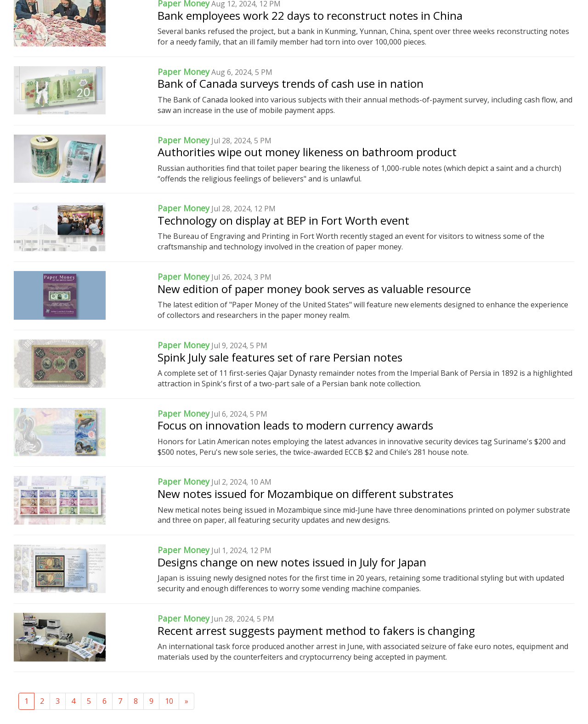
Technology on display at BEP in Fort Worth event (283, 220)
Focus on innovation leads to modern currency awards (295, 425)
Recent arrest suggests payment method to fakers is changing (316, 631)
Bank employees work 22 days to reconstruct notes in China (310, 15)
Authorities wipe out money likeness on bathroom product (307, 152)
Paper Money (184, 72)
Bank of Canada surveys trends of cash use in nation (291, 83)
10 (169, 701)
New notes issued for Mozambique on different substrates (305, 494)
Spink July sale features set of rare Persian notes (280, 357)
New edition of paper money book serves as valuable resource (314, 289)
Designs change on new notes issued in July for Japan (292, 562)
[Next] (187, 701)
